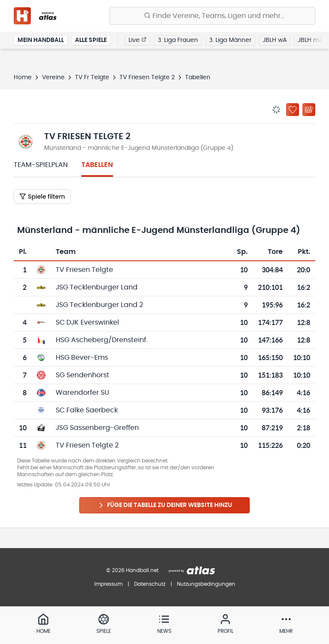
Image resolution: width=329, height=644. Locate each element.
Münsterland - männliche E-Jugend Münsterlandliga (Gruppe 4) (139, 148)
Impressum (108, 584)
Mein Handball (41, 40)
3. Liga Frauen (178, 40)
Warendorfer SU (82, 393)
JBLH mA (310, 40)
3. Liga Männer (230, 40)
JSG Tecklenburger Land (97, 287)
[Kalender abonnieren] (309, 110)
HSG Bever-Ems (82, 358)
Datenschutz (150, 584)
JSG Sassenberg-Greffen (97, 428)
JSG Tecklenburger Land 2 (99, 305)
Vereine (53, 78)
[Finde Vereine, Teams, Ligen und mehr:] (212, 16)
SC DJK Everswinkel (87, 322)
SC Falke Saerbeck (87, 410)
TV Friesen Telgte (84, 270)
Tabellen (97, 165)
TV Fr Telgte (92, 78)
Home (23, 78)
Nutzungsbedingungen (206, 584)
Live (138, 40)
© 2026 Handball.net (132, 570)
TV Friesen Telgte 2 (147, 78)
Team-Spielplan (41, 165)
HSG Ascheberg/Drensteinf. (102, 340)
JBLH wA (275, 40)
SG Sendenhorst (82, 375)
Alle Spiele (91, 40)
